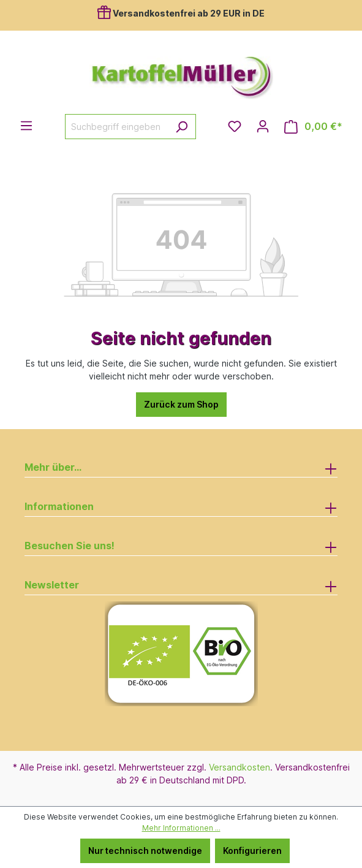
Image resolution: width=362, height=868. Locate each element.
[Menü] (26, 126)
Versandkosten (239, 767)
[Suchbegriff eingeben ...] (116, 127)
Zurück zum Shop (181, 404)
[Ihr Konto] (263, 126)
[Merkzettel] (235, 126)
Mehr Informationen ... (181, 828)
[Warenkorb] (313, 127)
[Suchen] (182, 127)
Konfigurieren (252, 851)
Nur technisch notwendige (145, 851)
